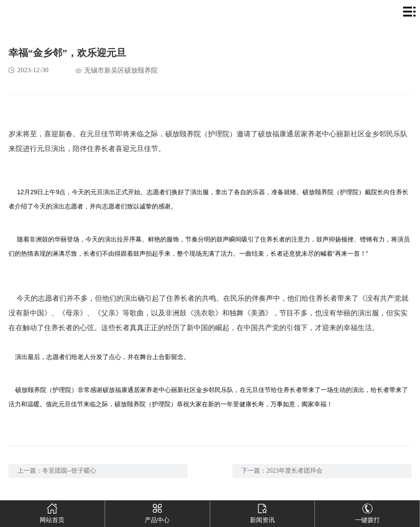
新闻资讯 (262, 512)
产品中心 (157, 512)
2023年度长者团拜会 (294, 471)
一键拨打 (367, 512)
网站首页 (53, 512)
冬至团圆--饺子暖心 (69, 471)
